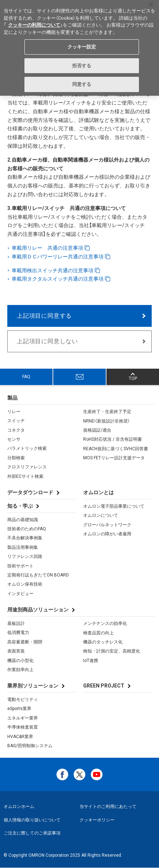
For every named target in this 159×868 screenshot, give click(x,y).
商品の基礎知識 (23, 520)
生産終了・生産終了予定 (107, 412)
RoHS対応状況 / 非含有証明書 (113, 439)
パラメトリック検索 (27, 448)
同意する (82, 84)
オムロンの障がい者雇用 (107, 534)
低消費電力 (18, 633)
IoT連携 (91, 661)
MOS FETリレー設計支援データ (114, 458)
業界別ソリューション (33, 686)
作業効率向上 (20, 670)
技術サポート (20, 566)
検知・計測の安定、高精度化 (112, 651)
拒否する (82, 65)
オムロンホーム (19, 806)
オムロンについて (101, 515)
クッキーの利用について (34, 25)
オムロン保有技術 (25, 584)
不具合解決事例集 (25, 538)
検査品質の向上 (98, 633)
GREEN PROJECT (104, 686)
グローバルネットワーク (107, 525)
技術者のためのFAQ (27, 529)
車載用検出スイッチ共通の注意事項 (53, 270)
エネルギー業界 (23, 718)
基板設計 (16, 623)
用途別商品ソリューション (38, 610)
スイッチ (16, 421)
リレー (14, 412)
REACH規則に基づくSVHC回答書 (116, 449)
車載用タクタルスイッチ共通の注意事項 (58, 279)
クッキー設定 (82, 47)
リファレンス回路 (25, 556)
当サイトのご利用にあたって (108, 806)
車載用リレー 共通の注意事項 (48, 248)
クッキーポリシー (97, 820)
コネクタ (16, 430)
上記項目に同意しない (47, 341)
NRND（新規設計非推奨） (106, 421)
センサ (14, 439)
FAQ (26, 377)
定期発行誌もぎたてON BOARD (38, 575)
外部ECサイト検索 (25, 476)
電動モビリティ (23, 699)
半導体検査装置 (23, 727)
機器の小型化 (20, 661)
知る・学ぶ (20, 506)
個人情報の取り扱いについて (32, 820)
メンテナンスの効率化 (105, 623)
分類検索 (16, 458)
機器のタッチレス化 (103, 642)
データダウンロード (30, 492)
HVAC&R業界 (20, 737)
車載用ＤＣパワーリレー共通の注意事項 (58, 257)
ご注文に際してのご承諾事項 (32, 833)
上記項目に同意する (44, 316)
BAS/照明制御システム (30, 746)
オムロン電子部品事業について (114, 506)
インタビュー (20, 594)
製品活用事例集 (23, 547)
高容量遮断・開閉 (25, 642)
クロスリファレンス (27, 467)
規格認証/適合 (97, 430)
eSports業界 (19, 709)
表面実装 (16, 651)
